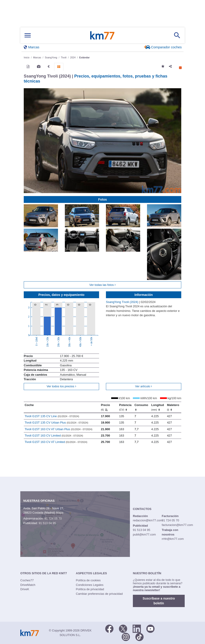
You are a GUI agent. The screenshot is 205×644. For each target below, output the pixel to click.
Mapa (60, 513)
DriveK (25, 589)
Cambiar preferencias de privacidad (99, 594)
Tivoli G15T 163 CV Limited (54, 436)
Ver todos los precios (61, 386)
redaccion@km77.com (148, 520)
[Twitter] (123, 628)
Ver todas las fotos (102, 285)
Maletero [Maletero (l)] (173, 407)
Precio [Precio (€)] (105, 407)
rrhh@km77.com (173, 539)
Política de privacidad (90, 589)
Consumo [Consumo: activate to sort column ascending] (141, 407)
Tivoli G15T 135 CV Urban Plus (56, 423)
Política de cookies (88, 580)
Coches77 (27, 580)
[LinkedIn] (137, 628)
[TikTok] (139, 636)
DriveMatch (28, 585)
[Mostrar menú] (28, 35)
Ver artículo (144, 386)
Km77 (102, 35)
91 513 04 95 (47, 523)
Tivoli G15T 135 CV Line (52, 416)
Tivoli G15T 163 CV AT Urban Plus (59, 429)
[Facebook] (109, 628)
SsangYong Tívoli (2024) (122, 302)
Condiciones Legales (90, 585)
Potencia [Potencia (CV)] (125, 407)
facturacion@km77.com (177, 525)
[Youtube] (150, 628)
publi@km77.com (144, 534)
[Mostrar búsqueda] (177, 35)
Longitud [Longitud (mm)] (158, 407)
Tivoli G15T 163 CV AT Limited (56, 442)
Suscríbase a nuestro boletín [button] (159, 601)
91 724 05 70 (53, 519)
